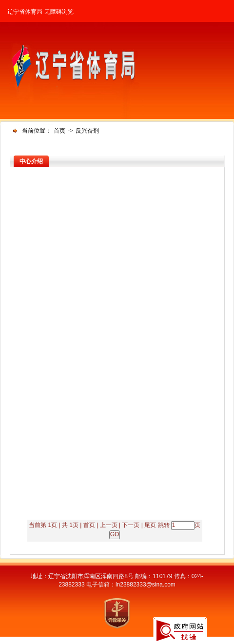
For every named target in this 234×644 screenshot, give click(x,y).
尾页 (150, 525)
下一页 (131, 525)
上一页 (109, 525)
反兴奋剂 (87, 131)
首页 (59, 131)
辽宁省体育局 (25, 12)
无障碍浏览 (59, 12)
